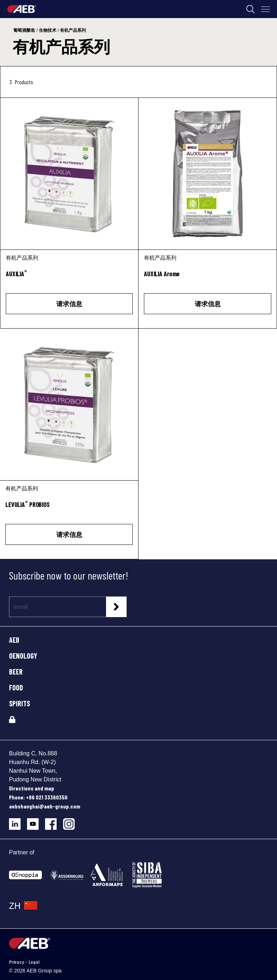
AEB (14, 640)
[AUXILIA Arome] (208, 174)
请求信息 (69, 304)
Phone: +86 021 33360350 (38, 797)
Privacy (17, 962)
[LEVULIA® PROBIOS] (69, 404)
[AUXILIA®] (69, 174)
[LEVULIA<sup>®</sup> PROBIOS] (69, 509)
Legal (34, 962)
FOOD (16, 688)
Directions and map (32, 788)
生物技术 (48, 30)
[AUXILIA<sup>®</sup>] (69, 278)
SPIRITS (19, 703)
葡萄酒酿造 (24, 30)
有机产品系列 (73, 30)
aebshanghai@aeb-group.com (45, 806)
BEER (16, 672)
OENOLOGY (23, 656)
